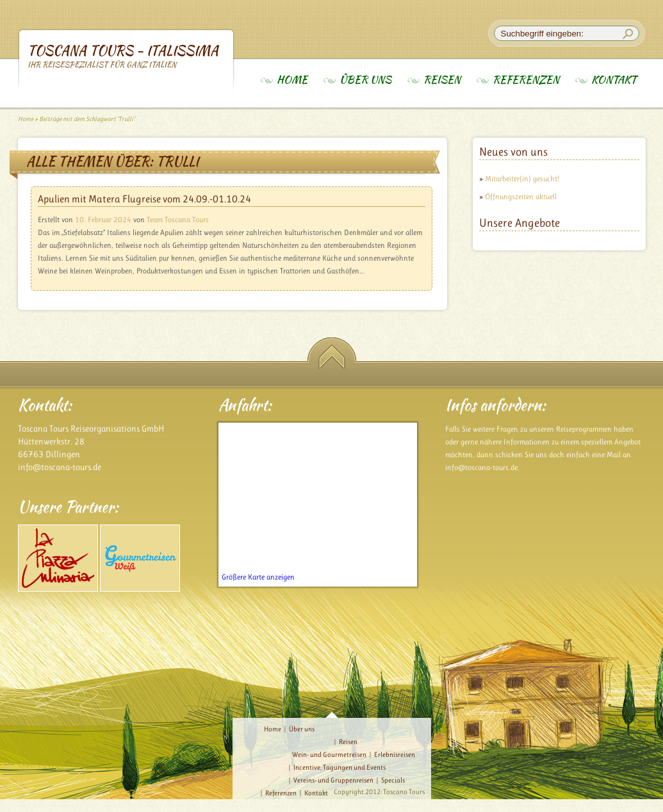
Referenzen (526, 80)
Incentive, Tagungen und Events (340, 767)
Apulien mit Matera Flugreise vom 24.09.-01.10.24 (144, 199)
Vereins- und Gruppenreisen (333, 780)
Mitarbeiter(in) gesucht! (522, 179)
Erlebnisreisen (395, 755)
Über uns (365, 80)
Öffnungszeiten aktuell (521, 197)
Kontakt (614, 80)
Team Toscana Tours (178, 220)
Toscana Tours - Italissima (126, 56)
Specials (393, 780)
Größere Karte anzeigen (258, 577)
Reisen (442, 80)
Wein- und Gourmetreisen (329, 755)
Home (292, 80)
